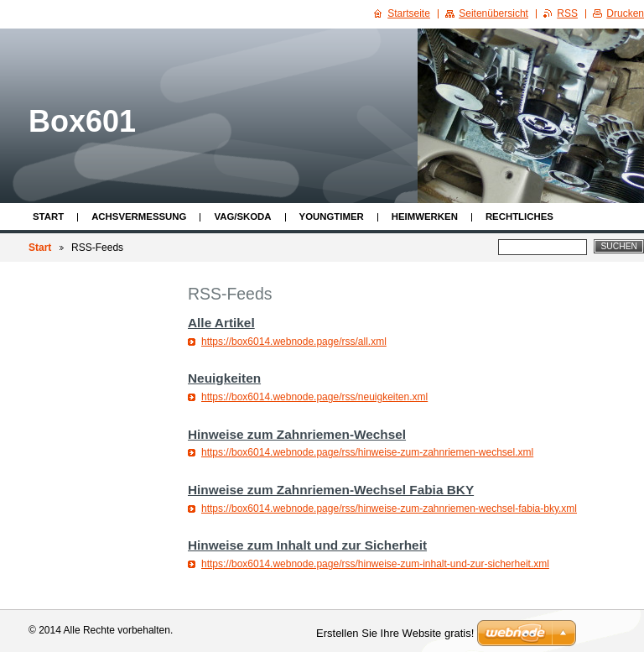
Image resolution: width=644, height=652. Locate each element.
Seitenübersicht (493, 13)
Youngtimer (332, 216)
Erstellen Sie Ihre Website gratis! (395, 633)
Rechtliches (519, 216)
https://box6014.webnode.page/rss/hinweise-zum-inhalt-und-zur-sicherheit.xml (375, 564)
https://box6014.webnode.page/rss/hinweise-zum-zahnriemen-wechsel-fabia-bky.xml (389, 509)
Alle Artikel (221, 323)
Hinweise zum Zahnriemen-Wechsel (297, 434)
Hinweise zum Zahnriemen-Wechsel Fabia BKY (331, 490)
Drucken (625, 13)
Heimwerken (425, 216)
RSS (567, 13)
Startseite (409, 13)
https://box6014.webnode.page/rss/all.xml (294, 342)
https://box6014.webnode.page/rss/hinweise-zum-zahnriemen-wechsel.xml (367, 452)
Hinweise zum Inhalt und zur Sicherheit (307, 545)
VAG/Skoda (242, 216)
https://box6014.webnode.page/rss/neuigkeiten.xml (314, 397)
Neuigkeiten (224, 378)
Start (48, 216)
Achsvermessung (139, 216)
